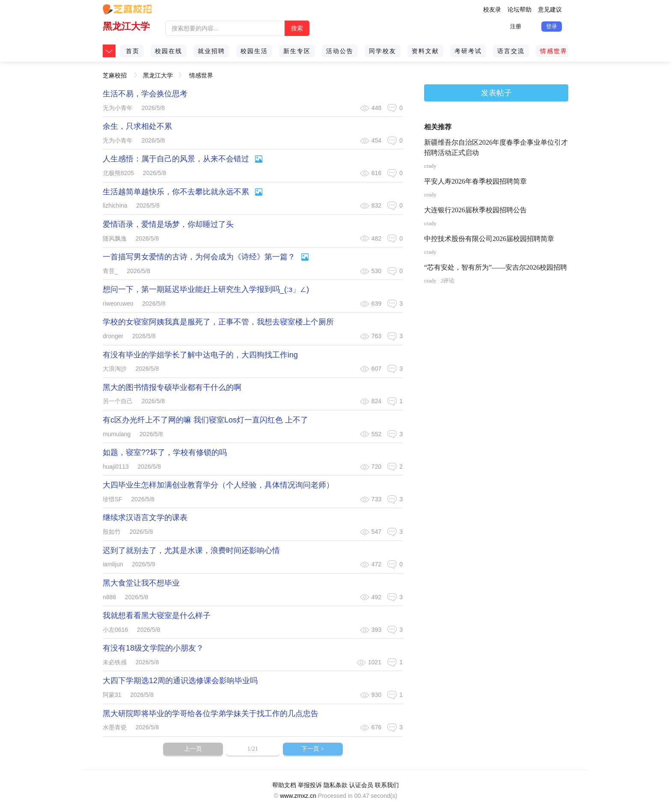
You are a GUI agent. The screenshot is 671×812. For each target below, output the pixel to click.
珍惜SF (113, 499)
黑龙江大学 (126, 26)
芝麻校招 (115, 73)
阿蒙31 (112, 695)
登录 (552, 26)
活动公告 (340, 51)
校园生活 (254, 51)
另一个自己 (118, 401)
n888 (109, 597)
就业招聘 (211, 51)
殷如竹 (112, 532)
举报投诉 (310, 785)
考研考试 (468, 51)
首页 (133, 51)
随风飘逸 (115, 238)
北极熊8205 (118, 173)
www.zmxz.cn (298, 796)
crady (430, 166)
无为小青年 (118, 108)
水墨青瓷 (115, 727)
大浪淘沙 (115, 369)
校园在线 (169, 51)
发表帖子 (496, 93)
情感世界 (554, 51)
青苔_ (110, 271)
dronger (113, 336)
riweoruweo (118, 303)
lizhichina (115, 205)
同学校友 (383, 51)
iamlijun (113, 564)
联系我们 (387, 785)
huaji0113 (116, 467)
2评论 (448, 281)
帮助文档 (284, 785)
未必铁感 (115, 662)
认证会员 (361, 785)
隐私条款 (335, 785)
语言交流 (511, 51)
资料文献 (425, 51)
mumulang (117, 434)
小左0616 (115, 630)
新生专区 (297, 51)
